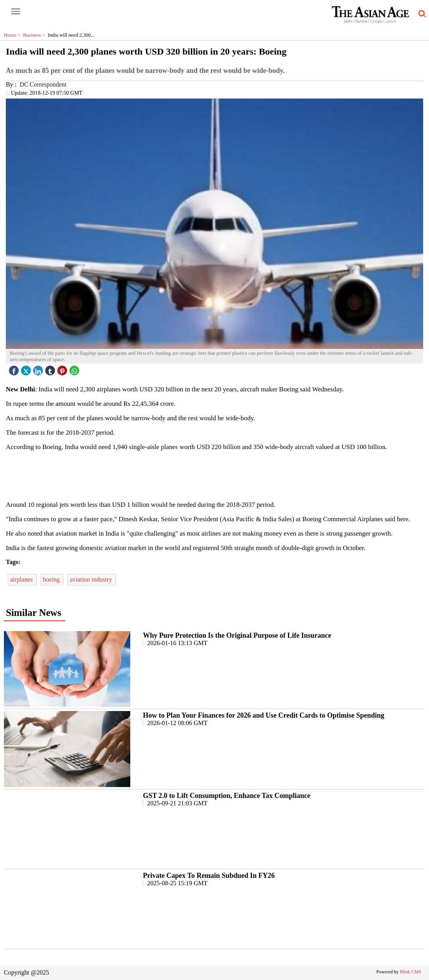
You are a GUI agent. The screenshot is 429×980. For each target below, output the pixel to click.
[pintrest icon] (63, 369)
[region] (214, 475)
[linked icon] (39, 369)
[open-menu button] (16, 12)
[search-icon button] (421, 14)
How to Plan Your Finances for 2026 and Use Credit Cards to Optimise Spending (263, 715)
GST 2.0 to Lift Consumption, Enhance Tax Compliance (226, 796)
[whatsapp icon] (75, 369)
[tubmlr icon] (51, 369)
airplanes (22, 579)
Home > (13, 35)
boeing (52, 579)
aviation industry (92, 579)
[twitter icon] (27, 369)
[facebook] (15, 369)
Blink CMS (410, 972)
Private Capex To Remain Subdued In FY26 (209, 876)
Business (35, 35)
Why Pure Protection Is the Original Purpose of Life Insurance (237, 635)
